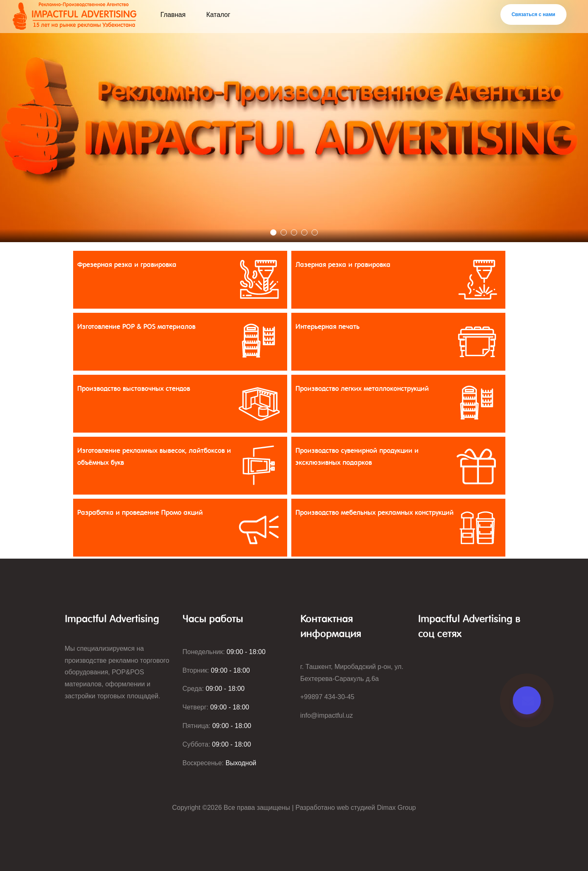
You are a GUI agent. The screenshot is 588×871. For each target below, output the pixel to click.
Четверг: (216, 707)
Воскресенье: (220, 763)
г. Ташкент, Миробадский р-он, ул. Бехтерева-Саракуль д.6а (352, 673)
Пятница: (217, 726)
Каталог (218, 15)
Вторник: (216, 670)
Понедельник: (224, 652)
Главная (173, 15)
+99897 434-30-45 (327, 697)
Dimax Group (396, 808)
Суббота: (217, 744)
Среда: (214, 689)
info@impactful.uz (327, 715)
